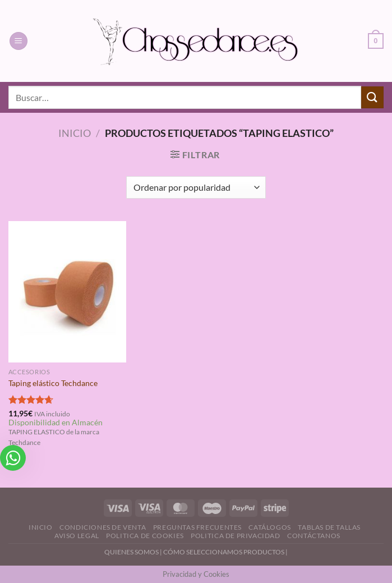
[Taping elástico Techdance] (67, 292)
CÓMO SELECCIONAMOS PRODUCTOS (224, 552)
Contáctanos (314, 536)
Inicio (75, 133)
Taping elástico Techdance (53, 383)
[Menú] (19, 41)
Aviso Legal (77, 536)
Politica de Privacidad (235, 536)
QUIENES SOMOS (132, 552)
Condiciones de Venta (103, 527)
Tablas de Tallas (329, 527)
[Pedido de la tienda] (196, 187)
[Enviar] (372, 97)
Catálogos (270, 527)
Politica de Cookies (145, 536)
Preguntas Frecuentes (197, 527)
